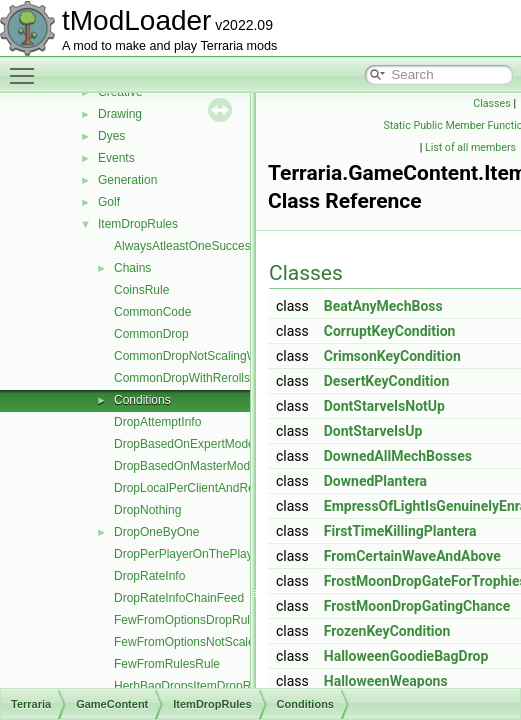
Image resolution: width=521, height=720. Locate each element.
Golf (109, 202)
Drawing (120, 114)
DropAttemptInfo (157, 422)
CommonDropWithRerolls (182, 378)
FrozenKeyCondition (387, 631)
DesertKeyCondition (387, 381)
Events (116, 158)
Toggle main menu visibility (27, 67)
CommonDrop (151, 334)
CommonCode (152, 312)
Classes (491, 103)
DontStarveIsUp (373, 431)
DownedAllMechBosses (398, 456)
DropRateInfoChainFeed (179, 598)
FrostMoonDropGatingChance (417, 606)
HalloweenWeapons (386, 681)
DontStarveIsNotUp (384, 406)
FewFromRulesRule (167, 664)
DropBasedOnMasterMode (185, 466)
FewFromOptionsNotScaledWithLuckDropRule (237, 642)
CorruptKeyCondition (390, 331)
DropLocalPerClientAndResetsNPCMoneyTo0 (235, 488)
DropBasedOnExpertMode (184, 444)
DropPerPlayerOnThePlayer (188, 554)
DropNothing (147, 510)
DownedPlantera (375, 481)
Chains (132, 268)
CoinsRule (141, 290)
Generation (127, 180)
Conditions (142, 400)
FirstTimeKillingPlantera (400, 531)
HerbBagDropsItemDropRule (190, 686)
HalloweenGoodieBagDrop (406, 656)
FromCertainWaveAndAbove (412, 556)
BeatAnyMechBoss (383, 306)
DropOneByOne (156, 532)
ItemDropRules (138, 224)
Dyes (111, 136)
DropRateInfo (149, 576)
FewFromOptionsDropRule (185, 620)
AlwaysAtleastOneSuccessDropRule (210, 246)
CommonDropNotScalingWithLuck (205, 356)
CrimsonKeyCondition (392, 356)
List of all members (470, 147)
